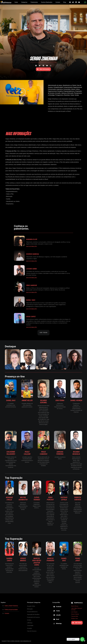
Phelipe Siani (75, 619)
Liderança (64, 93)
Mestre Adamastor (23, 498)
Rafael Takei (31, 300)
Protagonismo (59, 95)
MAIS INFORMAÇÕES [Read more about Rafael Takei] (32, 309)
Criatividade (30, 626)
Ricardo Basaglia (76, 453)
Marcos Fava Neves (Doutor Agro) (37, 562)
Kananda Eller (32, 239)
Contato (58, 2)
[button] (70, 2)
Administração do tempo (55, 85)
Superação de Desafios (33, 614)
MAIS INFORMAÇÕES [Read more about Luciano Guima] (32, 278)
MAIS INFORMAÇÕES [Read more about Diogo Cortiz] (32, 327)
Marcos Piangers (50, 559)
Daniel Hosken (76, 400)
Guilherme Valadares (11, 453)
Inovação (58, 93)
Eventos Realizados (47, 2)
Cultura (73, 89)
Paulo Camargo (44, 453)
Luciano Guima (32, 269)
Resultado (67, 95)
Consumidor (67, 89)
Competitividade (58, 87)
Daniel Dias (11, 400)
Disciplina (60, 91)
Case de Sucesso (32, 631)
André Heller (27, 400)
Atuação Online (31, 606)
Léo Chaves (74, 612)
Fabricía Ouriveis (78, 498)
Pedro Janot (78, 559)
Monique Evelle (9, 498)
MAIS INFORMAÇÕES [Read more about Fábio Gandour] (32, 292)
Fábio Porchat (50, 498)
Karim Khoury (75, 606)
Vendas (77, 95)
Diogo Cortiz (31, 317)
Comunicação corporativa (55, 89)
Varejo (72, 95)
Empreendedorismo (69, 91)
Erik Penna (60, 400)
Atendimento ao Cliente (69, 85)
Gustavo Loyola (64, 498)
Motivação (70, 93)
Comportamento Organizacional (73, 87)
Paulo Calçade (27, 453)
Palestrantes (34, 2)
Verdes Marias (23, 559)
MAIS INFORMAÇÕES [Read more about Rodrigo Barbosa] (32, 261)
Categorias (24, 2)
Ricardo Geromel (44, 401)
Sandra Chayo (9, 559)
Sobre (16, 2)
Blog (65, 2)
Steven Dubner (75, 614)
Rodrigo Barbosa (33, 254)
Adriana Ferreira (60, 453)
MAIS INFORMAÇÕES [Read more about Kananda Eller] (32, 246)
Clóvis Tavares (37, 498)
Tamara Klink (75, 616)
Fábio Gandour (32, 285)
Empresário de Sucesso (33, 617)
